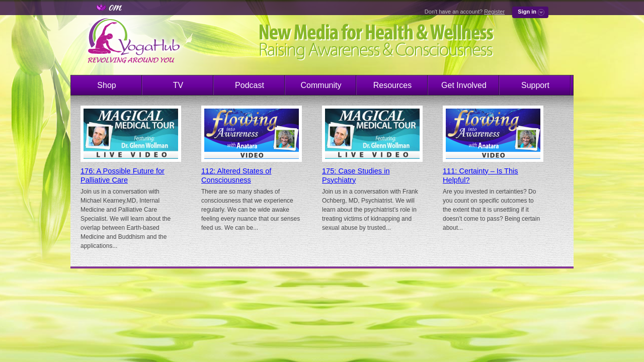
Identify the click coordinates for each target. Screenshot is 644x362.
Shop (106, 85)
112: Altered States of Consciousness (236, 175)
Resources (392, 85)
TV (178, 85)
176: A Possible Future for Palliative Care (123, 175)
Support (535, 85)
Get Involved (464, 85)
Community (321, 85)
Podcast (250, 85)
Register (494, 12)
